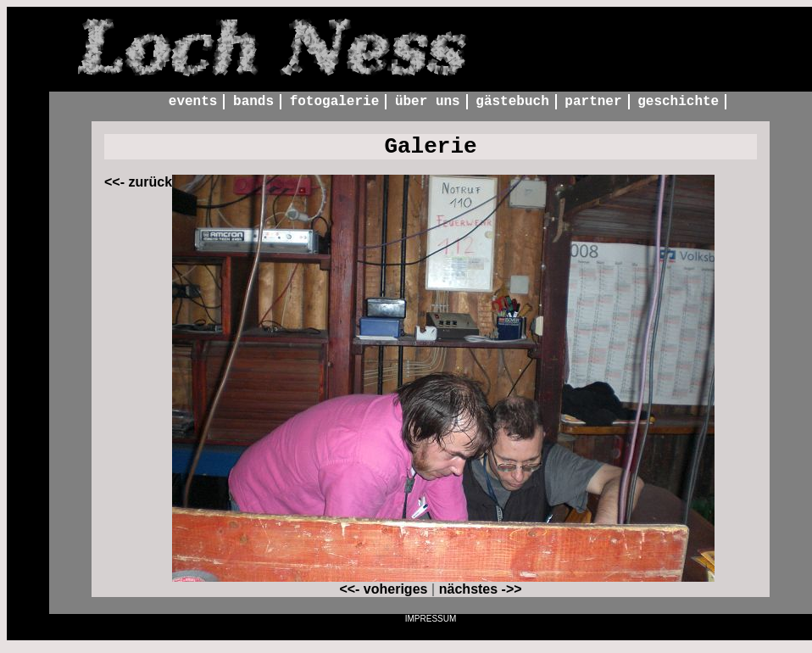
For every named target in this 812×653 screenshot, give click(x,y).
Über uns (428, 103)
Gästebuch (512, 103)
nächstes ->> (481, 595)
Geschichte (678, 103)
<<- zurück (138, 188)
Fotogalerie (335, 103)
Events (193, 103)
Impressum (431, 625)
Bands (253, 103)
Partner (593, 103)
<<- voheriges (383, 595)
